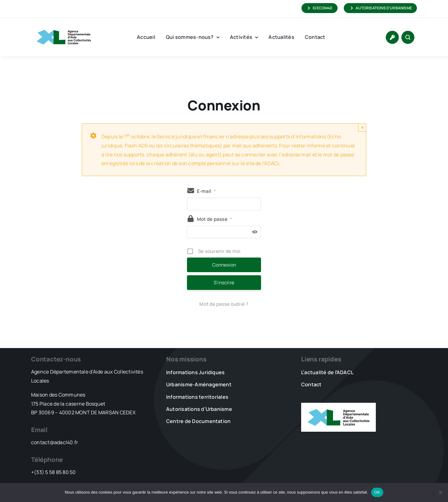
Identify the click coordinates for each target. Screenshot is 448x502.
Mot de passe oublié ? (224, 304)
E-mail (206, 191)
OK (377, 492)
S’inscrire (224, 283)
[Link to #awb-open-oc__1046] (408, 37)
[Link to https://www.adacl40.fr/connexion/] (392, 37)
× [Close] (362, 127)
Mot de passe (214, 219)
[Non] (440, 492)
